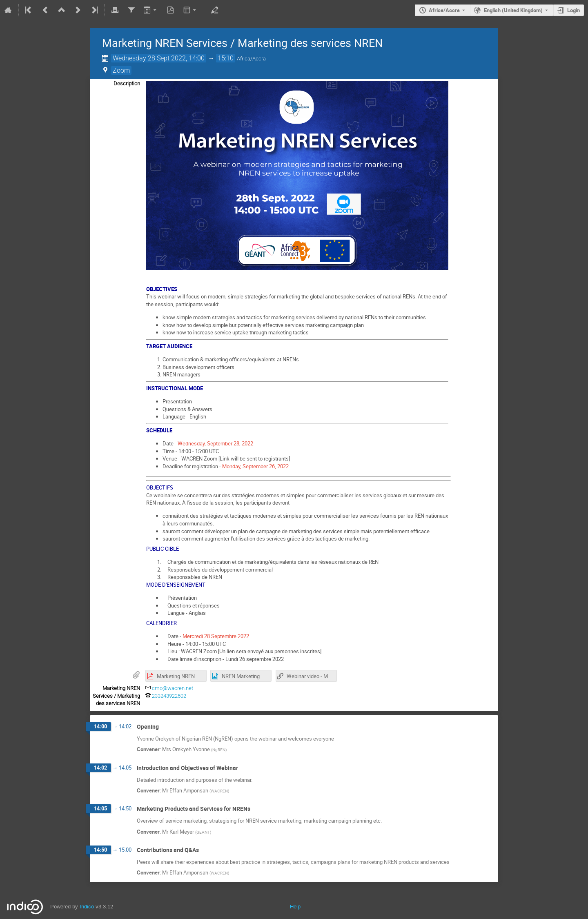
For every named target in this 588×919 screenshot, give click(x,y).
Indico (87, 907)
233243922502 (169, 696)
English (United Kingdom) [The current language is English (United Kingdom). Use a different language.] (513, 10)
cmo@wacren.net (173, 688)
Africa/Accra (444, 10)
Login (574, 10)
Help (295, 907)
